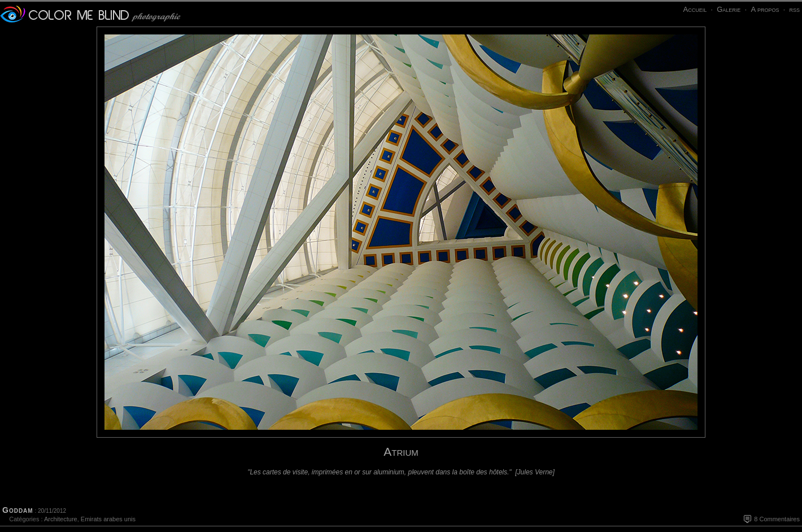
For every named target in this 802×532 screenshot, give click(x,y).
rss (794, 9)
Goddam (18, 510)
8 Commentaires (777, 519)
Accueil (695, 9)
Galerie (729, 9)
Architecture (61, 519)
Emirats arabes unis (108, 519)
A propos (765, 9)
